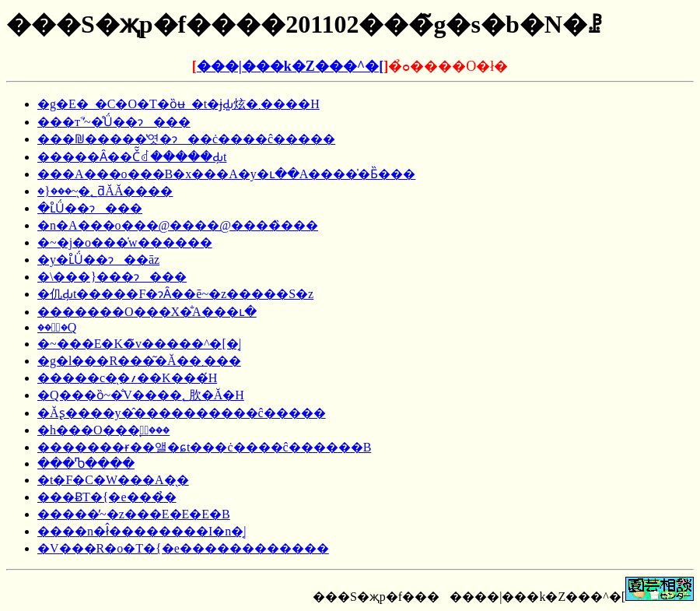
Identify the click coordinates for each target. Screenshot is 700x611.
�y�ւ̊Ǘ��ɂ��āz (98, 260)
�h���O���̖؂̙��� (103, 430)
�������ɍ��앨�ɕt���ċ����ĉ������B (204, 447)
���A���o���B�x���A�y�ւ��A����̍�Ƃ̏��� (226, 174)
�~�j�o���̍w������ (125, 242)
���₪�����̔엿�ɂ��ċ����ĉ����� (186, 139)
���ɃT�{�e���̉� (107, 497)
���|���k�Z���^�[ (290, 66)
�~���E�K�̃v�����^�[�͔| (139, 344)
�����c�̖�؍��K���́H (127, 378)
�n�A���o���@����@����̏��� (178, 225)
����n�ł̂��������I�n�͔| (142, 531)
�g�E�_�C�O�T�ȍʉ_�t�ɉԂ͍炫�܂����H (178, 104)
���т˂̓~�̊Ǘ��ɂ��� (114, 122)
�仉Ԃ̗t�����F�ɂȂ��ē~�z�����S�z (175, 294)
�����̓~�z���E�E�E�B (134, 514)
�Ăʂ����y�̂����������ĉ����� (182, 413)
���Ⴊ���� (86, 464)
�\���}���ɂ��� (112, 277)
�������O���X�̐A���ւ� (147, 312)
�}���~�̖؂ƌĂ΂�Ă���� (105, 191)
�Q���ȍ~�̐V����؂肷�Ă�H (141, 395)
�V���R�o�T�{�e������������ (183, 548)
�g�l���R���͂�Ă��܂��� (139, 361)
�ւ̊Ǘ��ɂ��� (90, 208)
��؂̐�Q (57, 327)
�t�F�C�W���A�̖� (113, 480)
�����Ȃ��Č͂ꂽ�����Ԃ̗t (132, 157)
